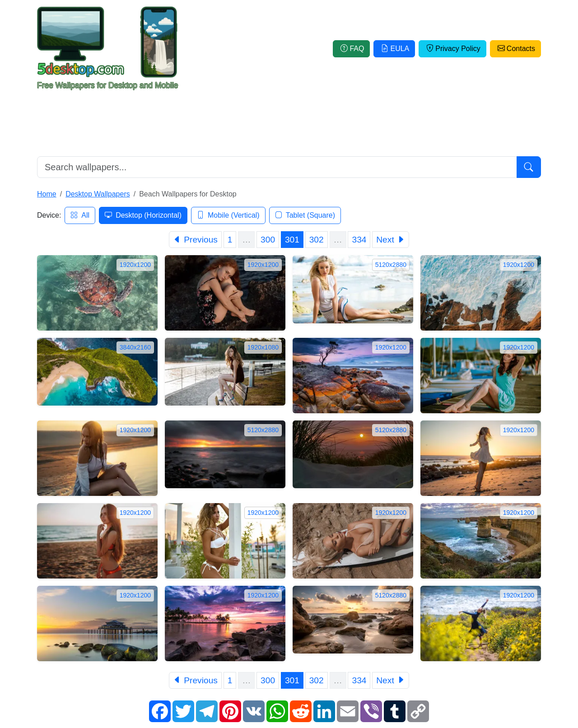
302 (317, 240)
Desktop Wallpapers (98, 194)
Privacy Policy (452, 49)
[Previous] (195, 240)
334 (359, 240)
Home (47, 194)
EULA (394, 49)
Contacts (515, 49)
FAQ (351, 49)
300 (268, 240)
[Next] (391, 240)
